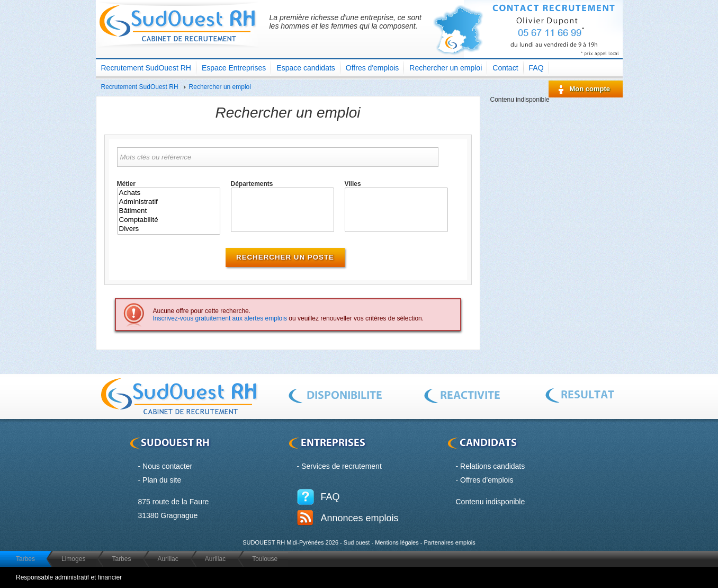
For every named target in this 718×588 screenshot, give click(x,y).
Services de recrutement (342, 466)
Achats (169, 193)
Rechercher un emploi (446, 68)
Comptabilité (169, 220)
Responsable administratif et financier (69, 577)
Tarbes (25, 559)
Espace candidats (306, 68)
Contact (505, 68)
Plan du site (162, 480)
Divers (169, 229)
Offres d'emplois (372, 68)
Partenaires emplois (449, 542)
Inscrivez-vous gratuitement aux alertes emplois (220, 318)
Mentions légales (397, 542)
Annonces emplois (360, 518)
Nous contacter (167, 466)
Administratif (169, 202)
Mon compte (590, 89)
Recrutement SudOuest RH (146, 68)
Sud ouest (357, 542)
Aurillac (168, 559)
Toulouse (265, 559)
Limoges (73, 559)
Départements (252, 184)
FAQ (536, 68)
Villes (353, 184)
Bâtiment (169, 211)
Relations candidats (492, 466)
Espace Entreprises (234, 68)
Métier (126, 184)
